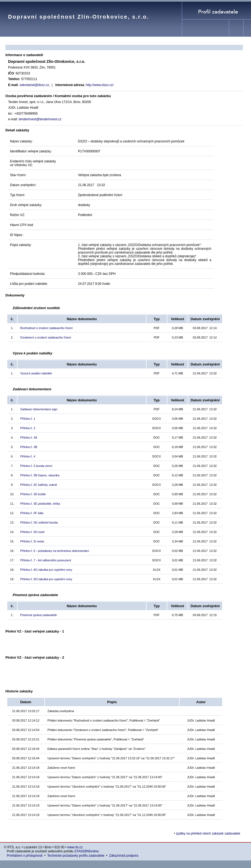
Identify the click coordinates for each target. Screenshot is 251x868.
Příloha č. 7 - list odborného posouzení (46, 560)
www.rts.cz (75, 847)
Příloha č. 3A (29, 438)
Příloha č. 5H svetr (32, 532)
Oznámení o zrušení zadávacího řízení (46, 337)
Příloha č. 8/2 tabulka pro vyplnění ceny (46, 579)
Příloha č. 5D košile (33, 494)
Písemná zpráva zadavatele (39, 615)
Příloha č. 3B (29, 447)
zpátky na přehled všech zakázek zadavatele (208, 833)
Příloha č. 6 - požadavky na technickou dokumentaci (55, 551)
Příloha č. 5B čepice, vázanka (40, 475)
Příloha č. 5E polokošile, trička (40, 504)
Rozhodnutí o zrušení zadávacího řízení (46, 328)
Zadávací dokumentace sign (39, 409)
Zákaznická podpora (124, 856)
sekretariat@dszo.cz (34, 85)
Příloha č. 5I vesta (32, 541)
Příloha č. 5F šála (32, 513)
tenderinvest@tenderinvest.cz (40, 119)
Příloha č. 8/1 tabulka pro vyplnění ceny (46, 570)
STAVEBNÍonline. (87, 851)
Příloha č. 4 (28, 456)
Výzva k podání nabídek (36, 373)
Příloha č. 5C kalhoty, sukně (39, 485)
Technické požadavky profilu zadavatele (76, 856)
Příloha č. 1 (28, 419)
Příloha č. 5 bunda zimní (36, 466)
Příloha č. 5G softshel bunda (39, 522)
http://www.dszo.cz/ (100, 85)
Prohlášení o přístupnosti (25, 856)
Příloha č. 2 (28, 428)
